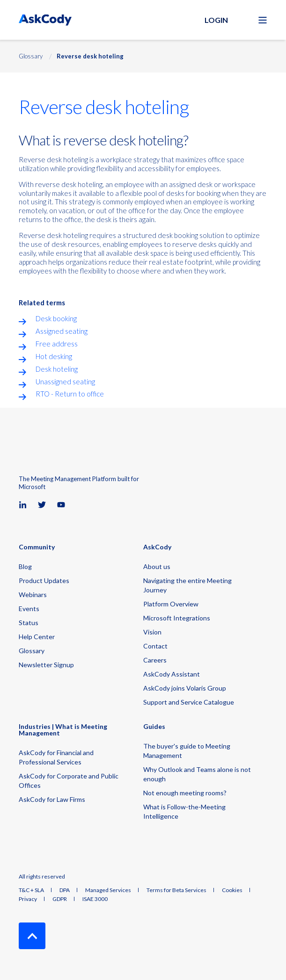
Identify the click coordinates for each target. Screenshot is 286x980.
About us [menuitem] (157, 566)
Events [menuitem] (29, 609)
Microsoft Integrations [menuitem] (177, 618)
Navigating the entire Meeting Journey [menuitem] (187, 585)
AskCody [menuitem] (157, 547)
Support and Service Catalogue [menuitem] (189, 702)
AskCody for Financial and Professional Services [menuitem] (56, 757)
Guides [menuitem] (154, 727)
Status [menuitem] (29, 623)
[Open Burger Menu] (263, 20)
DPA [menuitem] (65, 890)
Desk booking (56, 318)
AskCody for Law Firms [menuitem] (52, 799)
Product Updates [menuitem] (44, 580)
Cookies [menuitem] (232, 890)
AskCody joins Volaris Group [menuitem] (185, 688)
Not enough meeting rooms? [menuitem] (185, 793)
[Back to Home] (45, 20)
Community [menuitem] (37, 547)
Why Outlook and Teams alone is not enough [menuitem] (197, 774)
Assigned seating (62, 331)
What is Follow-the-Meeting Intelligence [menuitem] (184, 811)
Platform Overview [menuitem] (171, 604)
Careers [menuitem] (155, 660)
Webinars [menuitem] (33, 594)
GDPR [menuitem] (60, 899)
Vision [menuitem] (152, 632)
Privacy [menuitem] (28, 899)
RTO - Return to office (70, 394)
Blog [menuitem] (25, 566)
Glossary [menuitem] (32, 651)
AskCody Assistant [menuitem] (172, 674)
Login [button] (216, 20)
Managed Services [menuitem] (108, 890)
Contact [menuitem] (155, 646)
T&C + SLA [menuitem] (31, 890)
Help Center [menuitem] (37, 637)
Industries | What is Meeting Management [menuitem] (63, 730)
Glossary (31, 56)
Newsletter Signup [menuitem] (46, 665)
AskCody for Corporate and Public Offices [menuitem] (69, 781)
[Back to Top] (32, 936)
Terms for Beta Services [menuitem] (176, 890)
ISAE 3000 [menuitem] (95, 899)
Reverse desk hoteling (90, 56)
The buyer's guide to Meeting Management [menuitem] (187, 751)
